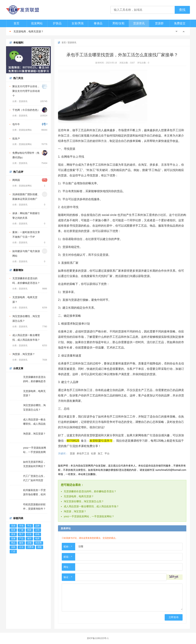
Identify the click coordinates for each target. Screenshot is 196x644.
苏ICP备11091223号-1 (98, 638)
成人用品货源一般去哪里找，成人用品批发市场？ (91, 506)
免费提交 (180, 23)
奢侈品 (98, 23)
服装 (21, 543)
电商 (37, 539)
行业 (29, 534)
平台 (29, 526)
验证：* (68, 577)
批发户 (16, 139)
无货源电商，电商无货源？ (28, 31)
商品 (13, 543)
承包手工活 (83, 453)
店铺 (29, 543)
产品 (21, 539)
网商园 (16, 180)
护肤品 (57, 23)
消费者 (30, 547)
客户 (21, 534)
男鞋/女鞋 (118, 23)
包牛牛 (16, 124)
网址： (67, 567)
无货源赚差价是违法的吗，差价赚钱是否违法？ (90, 491)
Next (184, 31)
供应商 (38, 543)
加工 (100, 453)
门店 (13, 551)
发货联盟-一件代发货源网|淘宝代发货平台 (26, 10)
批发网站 (37, 23)
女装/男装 (78, 23)
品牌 (37, 526)
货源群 (159, 23)
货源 (13, 526)
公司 (37, 530)
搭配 (40, 547)
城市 (29, 539)
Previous (176, 31)
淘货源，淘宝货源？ (24, 354)
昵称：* (68, 547)
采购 (13, 547)
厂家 (21, 530)
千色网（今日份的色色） (26, 110)
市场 (21, 526)
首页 (16, 23)
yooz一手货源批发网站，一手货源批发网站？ (89, 516)
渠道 (13, 534)
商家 (29, 530)
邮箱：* (68, 557)
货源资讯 (139, 23)
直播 (13, 539)
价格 (37, 534)
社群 (93, 453)
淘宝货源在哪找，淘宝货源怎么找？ (84, 501)
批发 (13, 530)
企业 (21, 547)
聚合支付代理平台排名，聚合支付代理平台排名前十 (26, 91)
